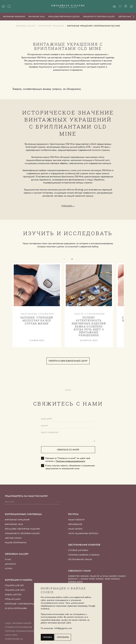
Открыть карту (75, 582)
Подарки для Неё (14, 585)
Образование (75, 524)
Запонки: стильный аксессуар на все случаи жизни (37, 320)
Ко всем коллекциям (16, 608)
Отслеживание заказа (80, 559)
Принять (47, 637)
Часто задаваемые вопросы (83, 533)
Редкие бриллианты (16, 543)
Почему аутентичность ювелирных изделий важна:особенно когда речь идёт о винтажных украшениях (89, 326)
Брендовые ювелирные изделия (64, 17)
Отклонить (63, 637)
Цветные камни (126, 17)
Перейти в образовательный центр (68, 361)
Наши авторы (75, 529)
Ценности (10, 564)
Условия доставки (78, 550)
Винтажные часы (37, 17)
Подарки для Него (15, 590)
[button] (133, 17)
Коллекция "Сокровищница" (20, 604)
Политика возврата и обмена (84, 555)
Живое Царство (13, 595)
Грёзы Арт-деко (13, 599)
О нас (8, 559)
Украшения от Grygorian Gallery (99, 17)
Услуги (9, 569)
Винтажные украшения (14, 17)
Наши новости (76, 520)
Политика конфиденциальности (70, 461)
